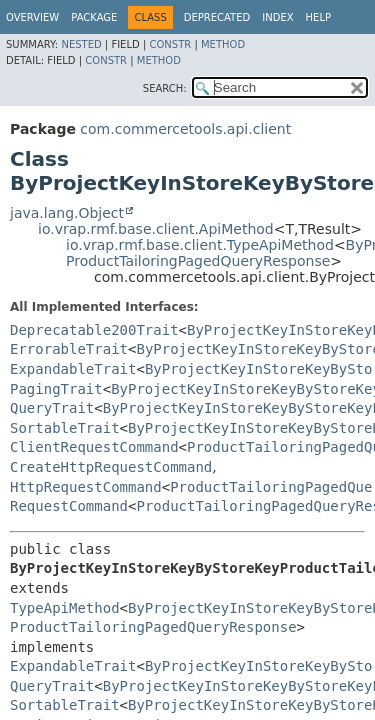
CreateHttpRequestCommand (111, 467)
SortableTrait (65, 428)
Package (94, 17)
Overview (32, 17)
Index (277, 17)
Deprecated (217, 17)
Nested (81, 44)
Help (318, 17)
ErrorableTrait (69, 349)
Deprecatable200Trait (94, 330)
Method (223, 44)
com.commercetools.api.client (185, 129)
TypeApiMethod (65, 608)
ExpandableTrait (73, 369)
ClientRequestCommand (94, 447)
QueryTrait (52, 408)
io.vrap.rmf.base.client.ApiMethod (156, 229)
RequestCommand (69, 506)
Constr (170, 44)
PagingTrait (56, 389)
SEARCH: (165, 88)
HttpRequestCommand (86, 487)
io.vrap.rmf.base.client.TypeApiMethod (200, 245)
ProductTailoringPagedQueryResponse (198, 261)
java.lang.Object (67, 213)
